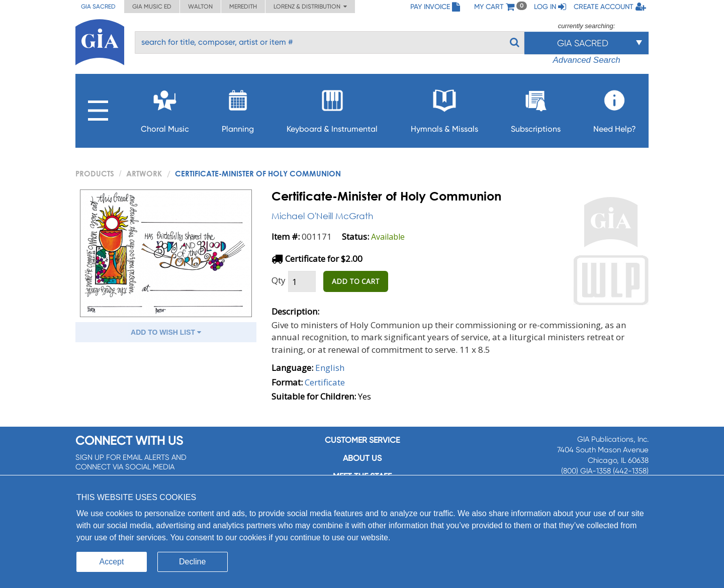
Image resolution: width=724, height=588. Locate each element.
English (330, 368)
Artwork (144, 173)
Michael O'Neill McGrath (322, 216)
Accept (112, 562)
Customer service (362, 440)
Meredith (243, 7)
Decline (192, 562)
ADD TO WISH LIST (166, 332)
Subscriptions (536, 108)
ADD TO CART (356, 281)
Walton (200, 7)
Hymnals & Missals (444, 108)
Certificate (325, 382)
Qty (279, 280)
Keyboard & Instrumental (332, 108)
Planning (238, 108)
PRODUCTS (95, 173)
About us (362, 458)
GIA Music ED (152, 7)
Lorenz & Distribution (310, 7)
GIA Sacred (98, 7)
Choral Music (165, 108)
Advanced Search (586, 60)
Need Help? (615, 108)
